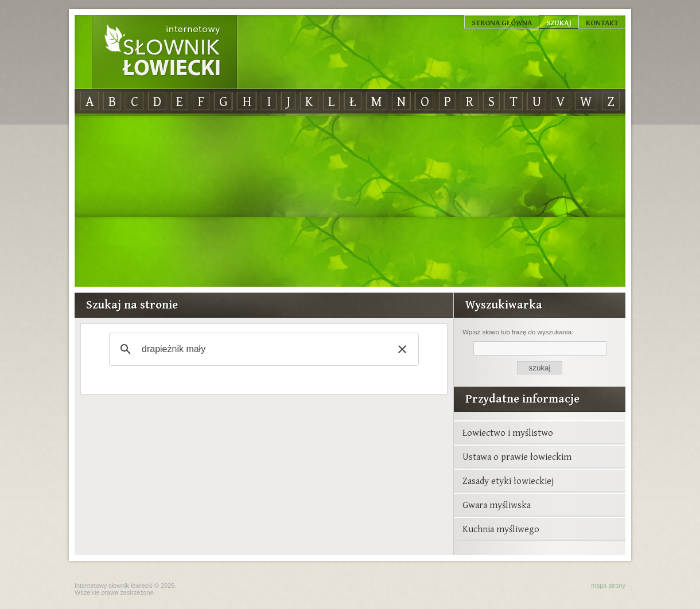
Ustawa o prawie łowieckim (517, 456)
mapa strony (608, 585)
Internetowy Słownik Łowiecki (165, 52)
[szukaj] (262, 349)
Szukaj (559, 22)
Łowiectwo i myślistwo (508, 432)
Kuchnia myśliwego (501, 529)
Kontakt (602, 22)
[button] (402, 349)
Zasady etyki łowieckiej (508, 481)
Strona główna (502, 22)
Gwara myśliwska (497, 505)
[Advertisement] (350, 201)
